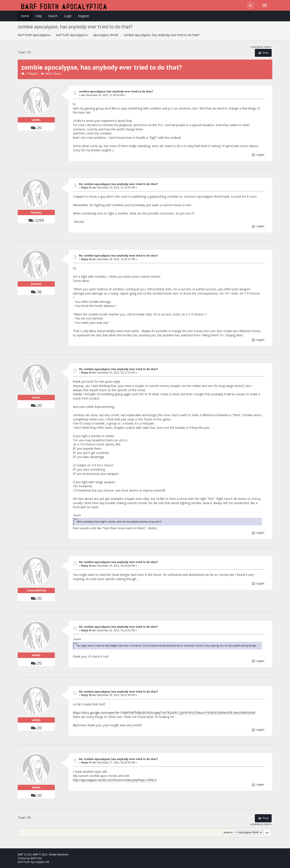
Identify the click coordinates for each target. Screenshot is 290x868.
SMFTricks (36, 858)
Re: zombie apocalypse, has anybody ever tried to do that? (118, 184)
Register (84, 16)
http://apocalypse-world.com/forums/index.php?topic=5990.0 (115, 780)
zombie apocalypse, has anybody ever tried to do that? (116, 91)
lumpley (36, 212)
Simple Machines (59, 855)
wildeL (36, 120)
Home (25, 16)
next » (268, 47)
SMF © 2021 (40, 855)
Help (39, 16)
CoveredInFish (36, 590)
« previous (257, 47)
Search (53, 16)
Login (68, 16)
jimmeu (36, 284)
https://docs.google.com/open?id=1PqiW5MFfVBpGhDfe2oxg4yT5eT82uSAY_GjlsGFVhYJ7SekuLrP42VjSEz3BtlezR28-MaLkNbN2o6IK (164, 713)
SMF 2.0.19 (24, 855)
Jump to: (228, 832)
